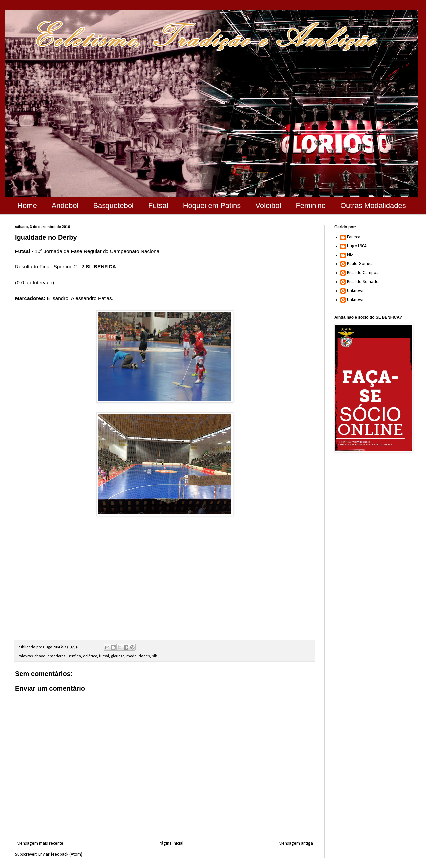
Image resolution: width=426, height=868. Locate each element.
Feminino (311, 205)
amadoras (56, 656)
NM (350, 255)
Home (27, 205)
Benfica (74, 656)
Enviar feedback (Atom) (60, 855)
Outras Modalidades (373, 205)
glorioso (118, 656)
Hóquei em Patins (212, 205)
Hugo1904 (357, 246)
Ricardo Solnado (363, 282)
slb (155, 656)
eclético (90, 656)
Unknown (356, 291)
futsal (104, 656)
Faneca (354, 237)
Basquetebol (113, 205)
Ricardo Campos (363, 273)
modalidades (138, 656)
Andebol (65, 205)
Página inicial (171, 844)
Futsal (158, 205)
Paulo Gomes (360, 264)
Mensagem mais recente (40, 844)
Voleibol (268, 205)
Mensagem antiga (296, 844)
